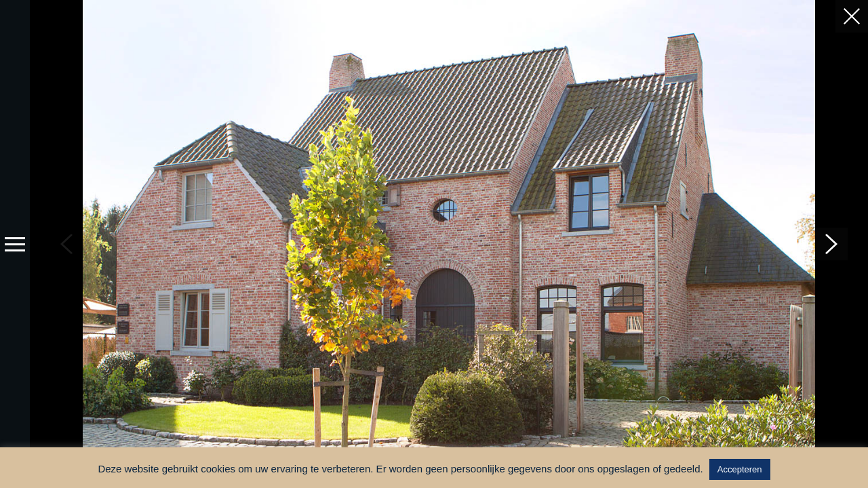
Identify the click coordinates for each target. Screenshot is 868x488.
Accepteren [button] (740, 469)
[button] (831, 244)
